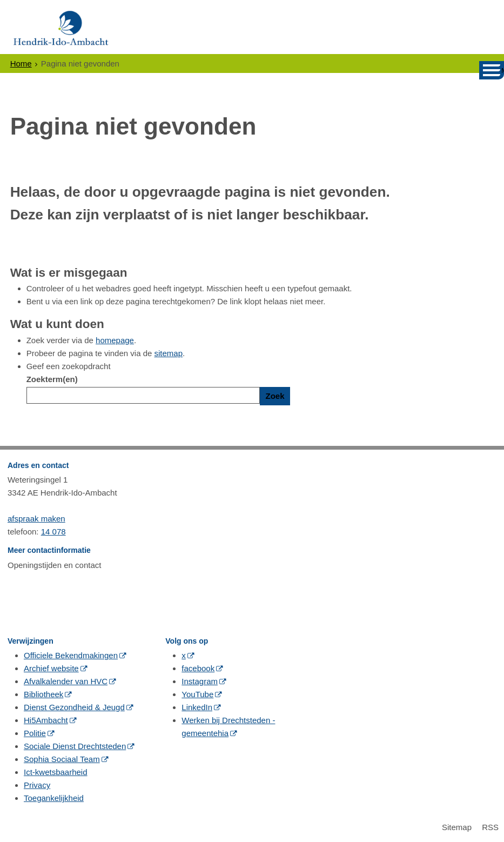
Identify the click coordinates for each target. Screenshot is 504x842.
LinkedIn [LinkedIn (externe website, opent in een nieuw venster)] (197, 707)
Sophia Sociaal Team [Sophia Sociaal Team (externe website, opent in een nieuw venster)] (62, 759)
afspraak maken (36, 519)
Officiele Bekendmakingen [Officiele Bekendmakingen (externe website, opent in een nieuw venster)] (71, 655)
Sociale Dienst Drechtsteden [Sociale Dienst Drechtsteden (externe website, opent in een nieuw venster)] (75, 746)
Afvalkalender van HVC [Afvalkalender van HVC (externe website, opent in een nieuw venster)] (66, 681)
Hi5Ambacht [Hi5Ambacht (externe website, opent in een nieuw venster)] (46, 720)
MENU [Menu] (503, 71)
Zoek (275, 396)
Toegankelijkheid (54, 798)
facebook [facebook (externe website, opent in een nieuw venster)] (198, 668)
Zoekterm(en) (52, 379)
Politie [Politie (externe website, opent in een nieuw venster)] (35, 733)
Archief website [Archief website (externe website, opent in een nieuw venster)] (51, 668)
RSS (490, 827)
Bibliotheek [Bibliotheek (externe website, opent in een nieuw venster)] (43, 694)
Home (21, 64)
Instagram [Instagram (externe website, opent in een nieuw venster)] (200, 681)
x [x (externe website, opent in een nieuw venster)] (184, 655)
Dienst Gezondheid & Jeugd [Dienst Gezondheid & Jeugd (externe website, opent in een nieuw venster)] (74, 707)
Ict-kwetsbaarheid (56, 772)
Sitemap (457, 827)
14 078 (53, 532)
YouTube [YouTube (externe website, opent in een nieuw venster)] (197, 694)
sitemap (169, 353)
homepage (115, 340)
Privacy (37, 785)
